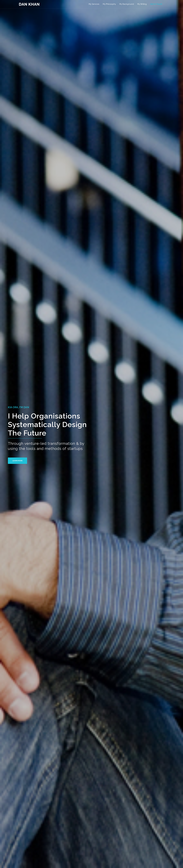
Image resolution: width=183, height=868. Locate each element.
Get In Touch (156, 4)
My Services (94, 4)
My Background (127, 4)
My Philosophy (109, 4)
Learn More (20, 461)
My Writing (142, 4)
